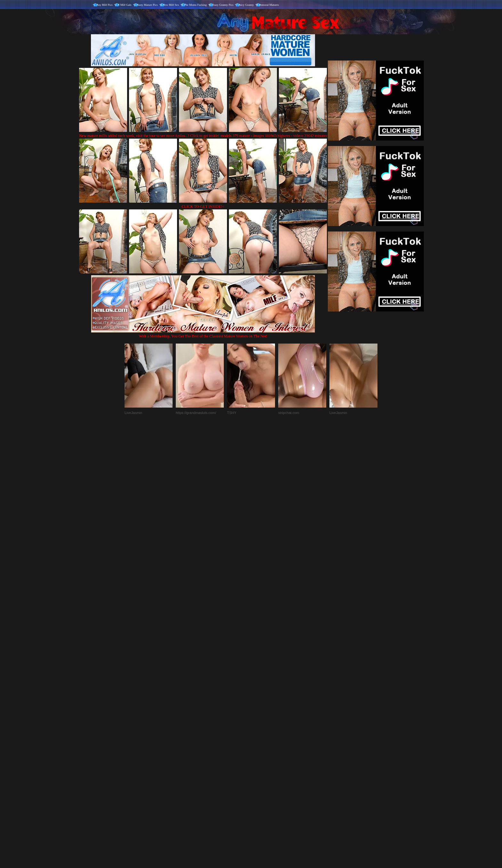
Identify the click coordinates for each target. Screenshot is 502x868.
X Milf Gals (125, 5)
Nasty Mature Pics (147, 5)
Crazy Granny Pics (223, 5)
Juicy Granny (246, 5)
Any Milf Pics (105, 5)
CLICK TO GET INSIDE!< (203, 207)
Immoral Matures (269, 5)
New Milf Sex (171, 5)
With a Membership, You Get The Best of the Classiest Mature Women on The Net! (203, 334)
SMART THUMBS (262, 734)
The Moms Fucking (195, 5)
